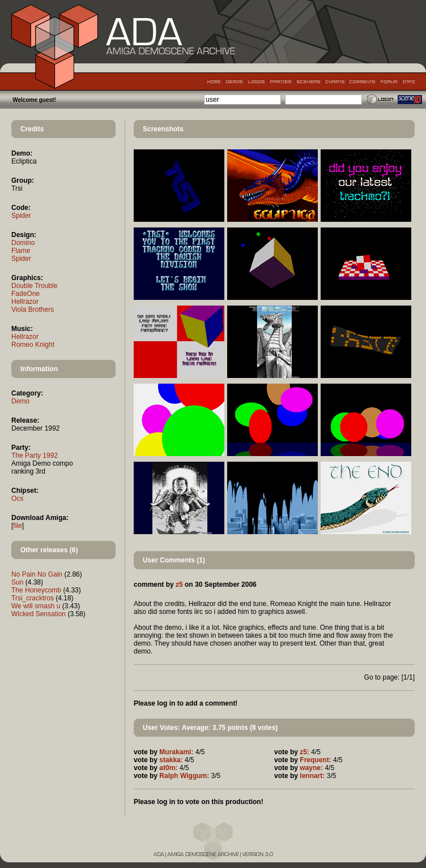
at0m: (168, 768)
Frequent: (315, 760)
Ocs (17, 499)
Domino (23, 243)
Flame (21, 251)
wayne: (311, 768)
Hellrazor (25, 302)
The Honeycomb (36, 590)
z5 (179, 585)
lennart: (312, 776)
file (17, 526)
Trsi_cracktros (33, 598)
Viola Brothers (33, 310)
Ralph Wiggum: (184, 776)
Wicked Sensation (39, 614)
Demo (20, 401)
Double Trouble (34, 286)
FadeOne (25, 294)
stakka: (171, 760)
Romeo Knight (33, 345)
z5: (304, 752)
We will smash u (36, 606)
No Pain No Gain (37, 574)
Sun (17, 582)
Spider (21, 216)
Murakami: (176, 752)
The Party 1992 (35, 456)
